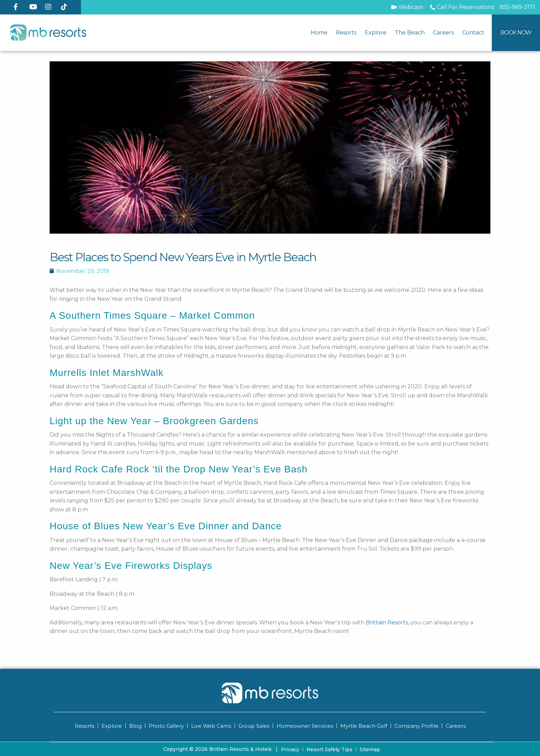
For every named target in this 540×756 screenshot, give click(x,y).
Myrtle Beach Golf (364, 726)
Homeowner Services (305, 726)
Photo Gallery (165, 726)
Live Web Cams (210, 726)
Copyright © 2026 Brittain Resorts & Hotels (220, 749)
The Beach (410, 33)
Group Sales (254, 726)
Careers (443, 33)
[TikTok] (66, 7)
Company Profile (417, 726)
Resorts (346, 33)
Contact (473, 33)
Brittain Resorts (387, 622)
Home (319, 33)
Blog (134, 726)
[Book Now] (516, 33)
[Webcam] (407, 7)
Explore (376, 33)
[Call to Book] (461, 7)
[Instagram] (50, 7)
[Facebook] (19, 7)
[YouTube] (34, 7)
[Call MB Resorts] (517, 7)
